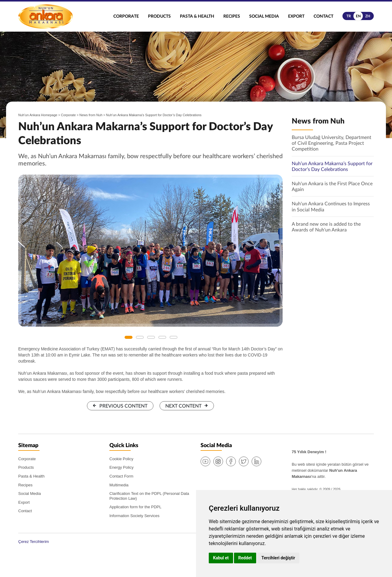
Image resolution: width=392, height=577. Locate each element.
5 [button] (174, 337)
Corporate (126, 16)
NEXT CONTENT (183, 406)
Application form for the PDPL (135, 507)
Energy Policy (121, 467)
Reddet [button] (245, 558)
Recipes (232, 16)
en (358, 16)
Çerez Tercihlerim (34, 542)
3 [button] (151, 337)
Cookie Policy (121, 459)
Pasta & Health (197, 16)
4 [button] (162, 337)
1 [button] (129, 337)
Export (296, 16)
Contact (323, 16)
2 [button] (140, 337)
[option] (150, 251)
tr (349, 16)
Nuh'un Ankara (46, 17)
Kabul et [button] (221, 558)
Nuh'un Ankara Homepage (38, 115)
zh (368, 16)
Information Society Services (134, 516)
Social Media (264, 16)
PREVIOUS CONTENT (123, 406)
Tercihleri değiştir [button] (278, 558)
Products (159, 16)
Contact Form (121, 476)
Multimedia (119, 485)
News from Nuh (91, 115)
